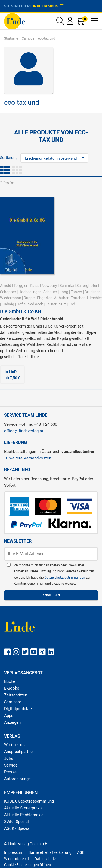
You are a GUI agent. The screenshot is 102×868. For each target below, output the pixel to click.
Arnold (6, 286)
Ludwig (8, 304)
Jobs (9, 758)
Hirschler (95, 298)
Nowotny (49, 286)
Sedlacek (35, 304)
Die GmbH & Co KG (21, 311)
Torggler (21, 286)
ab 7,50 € (12, 375)
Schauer (50, 292)
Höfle (21, 304)
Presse (10, 772)
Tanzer (76, 292)
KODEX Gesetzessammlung (29, 801)
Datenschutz (45, 859)
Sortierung (9, 158)
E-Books (12, 688)
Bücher (10, 681)
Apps (9, 716)
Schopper (8, 292)
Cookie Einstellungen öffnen (27, 865)
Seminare (13, 702)
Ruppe (29, 298)
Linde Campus (47, 6)
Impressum (14, 852)
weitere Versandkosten (28, 458)
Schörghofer (87, 286)
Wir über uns (15, 745)
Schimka (67, 286)
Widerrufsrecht (17, 859)
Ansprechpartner (19, 752)
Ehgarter (44, 298)
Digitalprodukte (18, 709)
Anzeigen (12, 722)
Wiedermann (11, 298)
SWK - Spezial (16, 822)
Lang (64, 292)
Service (11, 765)
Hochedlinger (30, 292)
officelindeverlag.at (24, 431)
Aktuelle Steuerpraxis (23, 808)
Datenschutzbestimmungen (65, 578)
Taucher (78, 298)
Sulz (63, 304)
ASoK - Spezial (17, 828)
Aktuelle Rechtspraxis (24, 815)
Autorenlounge (17, 779)
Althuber (61, 298)
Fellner (51, 304)
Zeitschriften (16, 695)
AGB (81, 852)
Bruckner (92, 292)
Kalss (35, 286)
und (72, 304)
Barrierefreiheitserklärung (50, 852)
